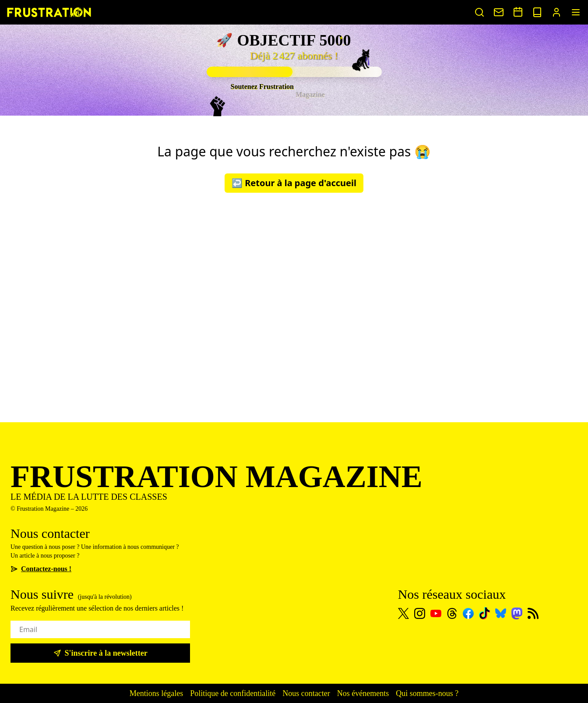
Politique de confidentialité (233, 693)
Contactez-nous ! (41, 569)
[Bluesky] (501, 613)
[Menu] (576, 12)
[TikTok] (484, 613)
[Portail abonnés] (556, 12)
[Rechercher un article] (479, 12)
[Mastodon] (517, 613)
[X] (403, 614)
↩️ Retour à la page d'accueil (294, 183)
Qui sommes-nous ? (427, 693)
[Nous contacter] (499, 12)
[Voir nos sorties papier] (537, 12)
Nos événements (363, 693)
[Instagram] (420, 613)
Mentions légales (156, 693)
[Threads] (452, 613)
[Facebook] (468, 613)
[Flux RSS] (533, 613)
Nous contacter (306, 693)
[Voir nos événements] (518, 12)
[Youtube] (436, 614)
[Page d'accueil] (49, 12)
